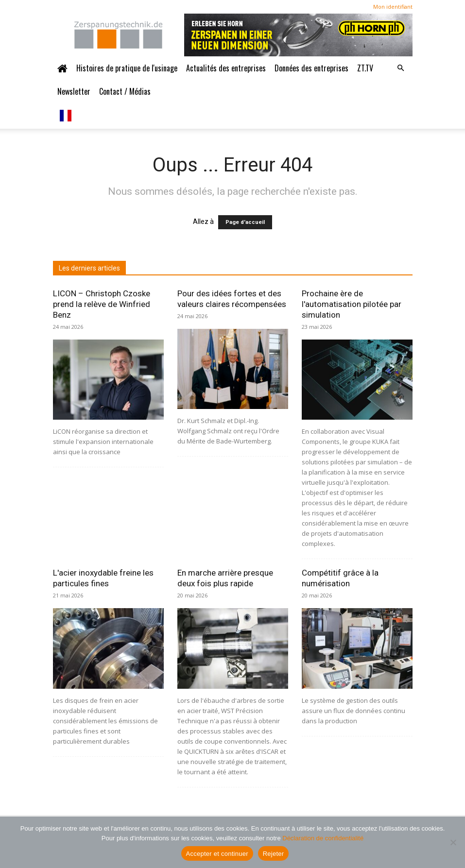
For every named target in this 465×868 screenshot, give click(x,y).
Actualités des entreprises (226, 68)
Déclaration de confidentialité (323, 838)
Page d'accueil (245, 222)
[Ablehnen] (453, 842)
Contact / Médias (125, 91)
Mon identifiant (393, 7)
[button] (401, 68)
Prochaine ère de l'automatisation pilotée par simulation (352, 304)
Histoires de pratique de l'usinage (127, 68)
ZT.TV (365, 68)
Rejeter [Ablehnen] (274, 854)
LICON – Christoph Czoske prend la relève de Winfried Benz (102, 304)
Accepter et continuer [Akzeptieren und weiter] (217, 854)
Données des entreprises (311, 68)
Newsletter (74, 91)
